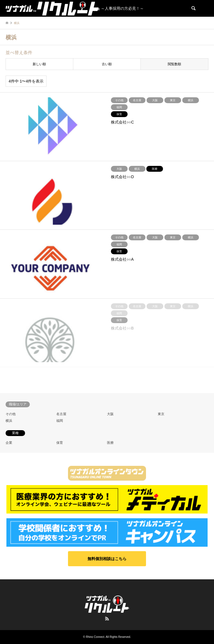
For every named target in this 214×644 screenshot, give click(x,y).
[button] (107, 559)
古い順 (107, 64)
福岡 (60, 421)
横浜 (9, 421)
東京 (161, 414)
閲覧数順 (174, 64)
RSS (107, 619)
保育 (60, 443)
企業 (9, 443)
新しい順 (39, 64)
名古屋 (61, 414)
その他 (11, 414)
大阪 (110, 414)
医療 (110, 443)
